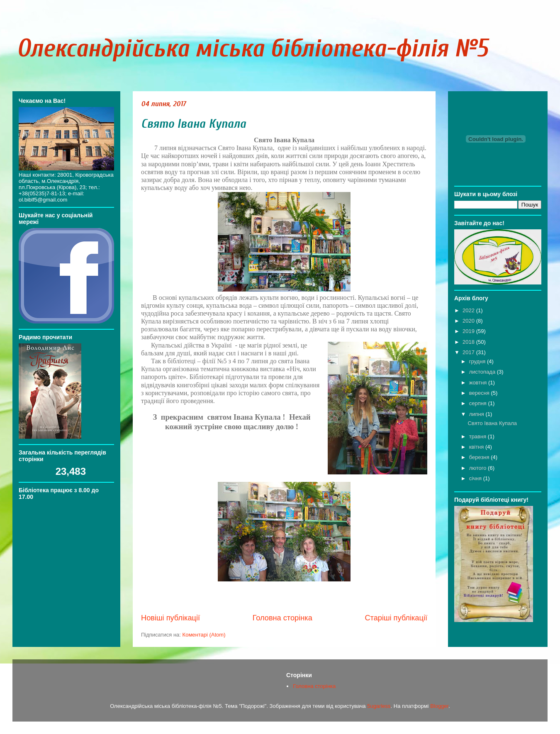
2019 (469, 331)
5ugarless (379, 706)
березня (480, 457)
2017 (469, 352)
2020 (469, 321)
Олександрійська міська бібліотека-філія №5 (252, 49)
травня (478, 436)
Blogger (439, 706)
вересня (480, 393)
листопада (483, 372)
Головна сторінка (282, 618)
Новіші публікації (170, 618)
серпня (479, 403)
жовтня (479, 383)
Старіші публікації (396, 618)
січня (476, 478)
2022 (469, 310)
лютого (478, 468)
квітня (477, 447)
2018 (469, 342)
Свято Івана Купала (194, 124)
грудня (478, 361)
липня (477, 414)
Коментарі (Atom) (204, 635)
